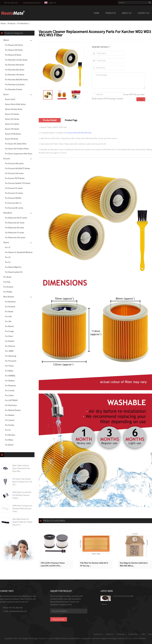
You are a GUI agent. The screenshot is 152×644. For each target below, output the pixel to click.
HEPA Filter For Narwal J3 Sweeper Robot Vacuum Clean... (22, 508)
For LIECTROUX (11, 400)
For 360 (8, 321)
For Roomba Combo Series (16, 60)
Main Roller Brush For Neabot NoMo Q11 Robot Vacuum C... (22, 522)
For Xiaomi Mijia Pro (13, 267)
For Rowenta (10, 386)
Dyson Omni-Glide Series (15, 104)
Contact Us (143, 13)
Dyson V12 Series (12, 119)
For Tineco (9, 366)
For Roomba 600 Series (15, 70)
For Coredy (10, 390)
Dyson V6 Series (12, 139)
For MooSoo (10, 435)
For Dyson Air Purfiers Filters (17, 149)
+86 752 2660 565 (11, 3)
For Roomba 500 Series (15, 65)
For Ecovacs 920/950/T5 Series (18, 168)
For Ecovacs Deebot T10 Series (18, 183)
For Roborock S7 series (15, 233)
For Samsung (11, 356)
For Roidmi (10, 341)
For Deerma (10, 346)
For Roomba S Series (14, 89)
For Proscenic (11, 361)
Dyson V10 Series (12, 129)
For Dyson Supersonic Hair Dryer (19, 154)
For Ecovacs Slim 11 (13, 203)
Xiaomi (6, 242)
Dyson (6, 94)
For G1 (8, 262)
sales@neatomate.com (32, 3)
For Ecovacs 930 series (14, 173)
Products (111, 13)
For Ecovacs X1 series (14, 188)
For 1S (8, 257)
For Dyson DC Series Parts (16, 144)
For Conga (9, 331)
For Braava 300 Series (14, 50)
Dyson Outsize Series (14, 109)
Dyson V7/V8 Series (13, 134)
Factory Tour (133, 634)
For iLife (8, 316)
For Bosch (9, 445)
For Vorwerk (10, 307)
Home (96, 13)
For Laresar (10, 420)
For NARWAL (10, 376)
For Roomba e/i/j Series (15, 84)
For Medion (10, 415)
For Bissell (9, 326)
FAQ (143, 634)
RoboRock (8, 213)
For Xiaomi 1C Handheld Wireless (19, 252)
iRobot (6, 40)
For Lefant (9, 395)
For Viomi (9, 336)
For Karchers (23, 23)
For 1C (8, 247)
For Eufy (7, 282)
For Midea (9, 371)
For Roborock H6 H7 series (16, 218)
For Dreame (8, 287)
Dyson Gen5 (10, 99)
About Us (127, 13)
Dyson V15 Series (12, 114)
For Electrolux (11, 405)
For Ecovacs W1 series (14, 208)
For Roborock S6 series (15, 228)
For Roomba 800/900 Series (16, 80)
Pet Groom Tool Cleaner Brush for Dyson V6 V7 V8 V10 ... (22, 482)
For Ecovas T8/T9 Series (15, 178)
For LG (8, 430)
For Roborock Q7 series (15, 223)
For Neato (9, 311)
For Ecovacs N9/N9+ (13, 198)
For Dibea (9, 440)
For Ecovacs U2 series (14, 193)
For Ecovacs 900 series (14, 163)
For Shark (7, 277)
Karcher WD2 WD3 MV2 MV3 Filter (79, 133)
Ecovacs (7, 158)
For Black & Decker (13, 410)
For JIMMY (9, 351)
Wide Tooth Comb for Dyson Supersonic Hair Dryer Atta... (21, 468)
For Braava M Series (13, 55)
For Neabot (10, 381)
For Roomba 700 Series (15, 75)
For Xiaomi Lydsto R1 (14, 272)
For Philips (8, 292)
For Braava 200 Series (14, 45)
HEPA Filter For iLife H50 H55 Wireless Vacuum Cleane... (22, 495)
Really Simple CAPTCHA (101, 99)
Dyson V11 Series (12, 124)
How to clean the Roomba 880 (123, 596)
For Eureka (10, 425)
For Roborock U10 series (15, 237)
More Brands (9, 297)
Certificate (121, 634)
